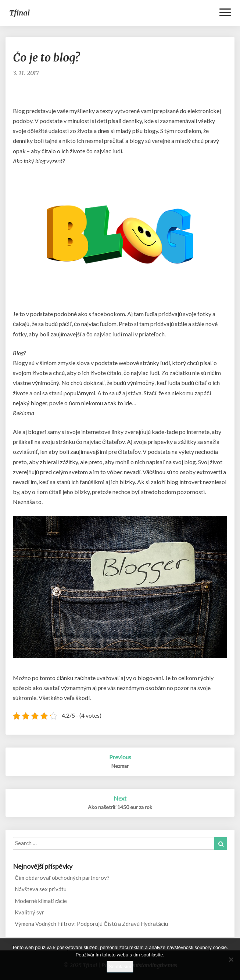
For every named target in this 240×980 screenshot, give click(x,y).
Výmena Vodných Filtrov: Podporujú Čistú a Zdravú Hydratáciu (91, 924)
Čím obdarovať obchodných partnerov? (62, 878)
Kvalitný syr (29, 912)
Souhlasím (120, 967)
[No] (231, 959)
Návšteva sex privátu (41, 889)
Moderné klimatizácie (41, 901)
